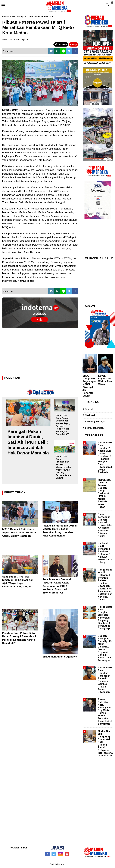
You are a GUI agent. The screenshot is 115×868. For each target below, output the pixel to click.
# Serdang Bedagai (94, 422)
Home (5, 16)
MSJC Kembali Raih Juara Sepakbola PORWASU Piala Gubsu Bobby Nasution (19, 533)
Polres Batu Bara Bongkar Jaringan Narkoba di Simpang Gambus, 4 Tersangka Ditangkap (105, 618)
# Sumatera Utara (93, 428)
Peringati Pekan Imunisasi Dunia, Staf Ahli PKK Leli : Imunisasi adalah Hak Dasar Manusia (28, 442)
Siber (24, 848)
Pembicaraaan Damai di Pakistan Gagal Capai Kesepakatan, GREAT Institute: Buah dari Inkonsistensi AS (57, 586)
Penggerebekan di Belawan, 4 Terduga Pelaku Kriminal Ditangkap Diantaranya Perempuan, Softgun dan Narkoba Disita (105, 585)
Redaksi (14, 848)
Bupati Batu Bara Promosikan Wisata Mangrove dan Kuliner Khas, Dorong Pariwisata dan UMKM (64, 467)
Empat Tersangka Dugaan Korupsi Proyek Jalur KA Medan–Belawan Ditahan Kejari (105, 525)
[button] (112, 1)
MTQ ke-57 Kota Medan (29, 16)
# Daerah (88, 409)
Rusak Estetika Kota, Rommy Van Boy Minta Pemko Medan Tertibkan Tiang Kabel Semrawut (105, 712)
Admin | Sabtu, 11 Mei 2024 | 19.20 (15, 40)
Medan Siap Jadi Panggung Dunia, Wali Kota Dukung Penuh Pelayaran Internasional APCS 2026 (105, 743)
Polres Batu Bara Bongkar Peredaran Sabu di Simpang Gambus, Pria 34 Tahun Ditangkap (105, 680)
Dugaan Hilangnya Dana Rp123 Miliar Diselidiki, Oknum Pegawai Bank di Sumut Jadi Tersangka (105, 648)
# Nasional (89, 415)
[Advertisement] (40, 353)
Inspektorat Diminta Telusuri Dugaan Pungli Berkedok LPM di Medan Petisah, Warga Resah (105, 493)
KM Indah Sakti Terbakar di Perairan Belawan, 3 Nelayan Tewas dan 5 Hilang (105, 553)
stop (74, 44)
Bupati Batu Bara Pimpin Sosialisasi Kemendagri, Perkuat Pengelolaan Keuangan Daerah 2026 (63, 425)
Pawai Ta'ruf (48, 16)
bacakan (61, 44)
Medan (13, 16)
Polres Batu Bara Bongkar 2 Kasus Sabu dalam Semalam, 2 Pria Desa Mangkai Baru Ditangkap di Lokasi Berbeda (105, 457)
